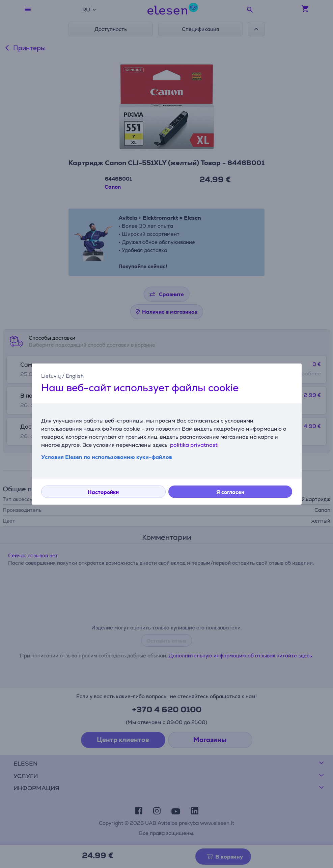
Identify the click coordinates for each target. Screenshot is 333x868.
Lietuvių (51, 376)
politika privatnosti (194, 445)
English (75, 376)
